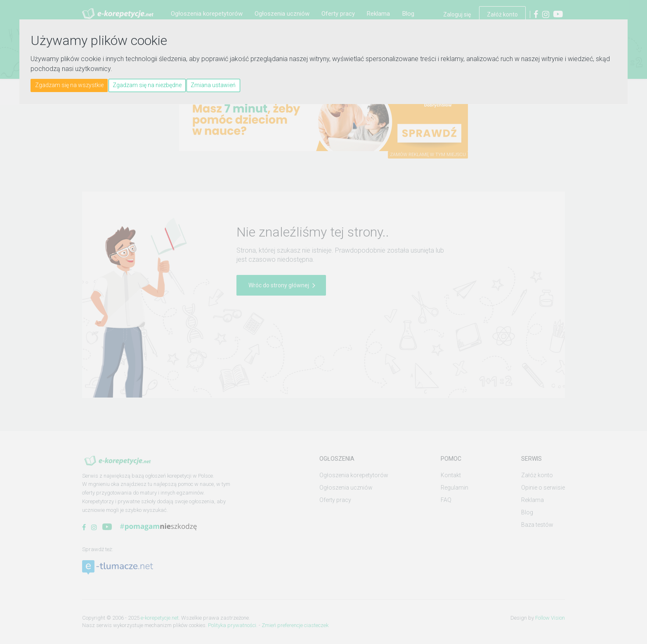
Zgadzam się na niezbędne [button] (147, 85)
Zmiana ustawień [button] (213, 85)
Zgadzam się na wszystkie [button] (69, 85)
